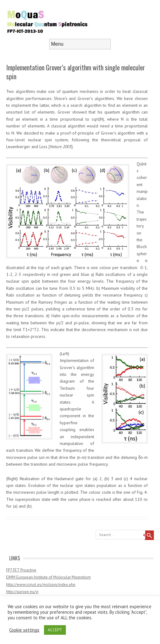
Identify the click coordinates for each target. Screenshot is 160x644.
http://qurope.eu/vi (22, 592)
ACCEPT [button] (55, 630)
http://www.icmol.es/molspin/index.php (41, 585)
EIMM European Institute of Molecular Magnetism (48, 577)
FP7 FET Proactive (21, 570)
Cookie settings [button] (24, 630)
